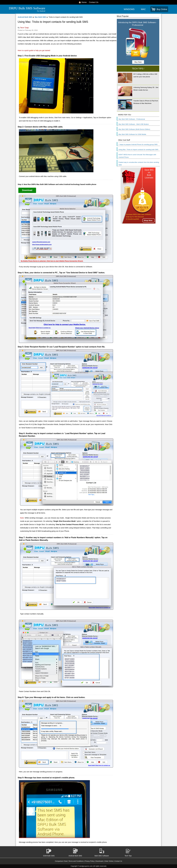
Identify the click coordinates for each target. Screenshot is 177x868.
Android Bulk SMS (25, 17)
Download (27, 190)
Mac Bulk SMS (40, 17)
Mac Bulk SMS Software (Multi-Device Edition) (134, 129)
